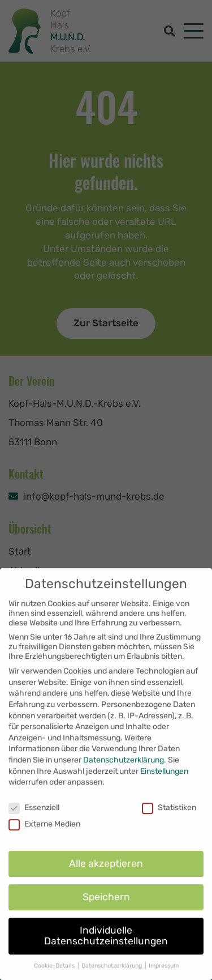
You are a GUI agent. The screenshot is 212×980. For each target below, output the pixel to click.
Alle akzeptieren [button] (106, 888)
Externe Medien (44, 848)
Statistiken (169, 832)
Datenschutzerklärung (124, 784)
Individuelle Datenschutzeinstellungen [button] (106, 960)
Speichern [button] (106, 921)
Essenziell (34, 832)
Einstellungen (164, 796)
